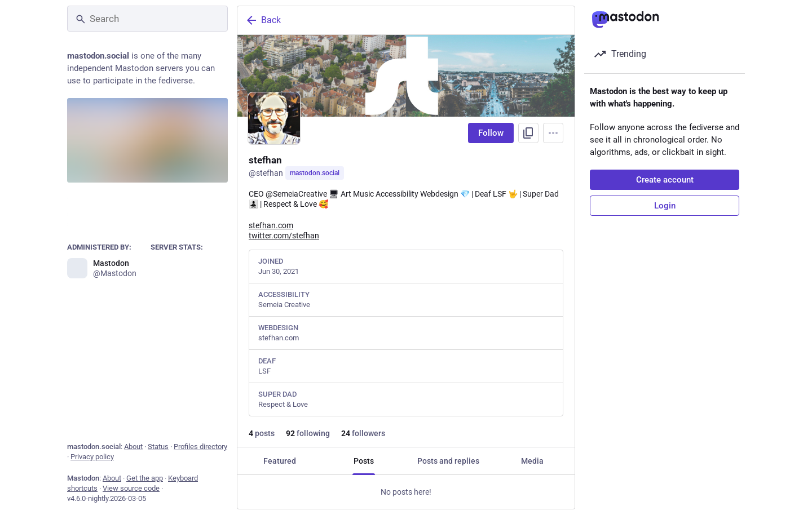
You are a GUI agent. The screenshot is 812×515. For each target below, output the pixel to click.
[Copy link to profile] (528, 133)
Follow (491, 133)
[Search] (147, 19)
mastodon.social (315, 173)
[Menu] (553, 133)
